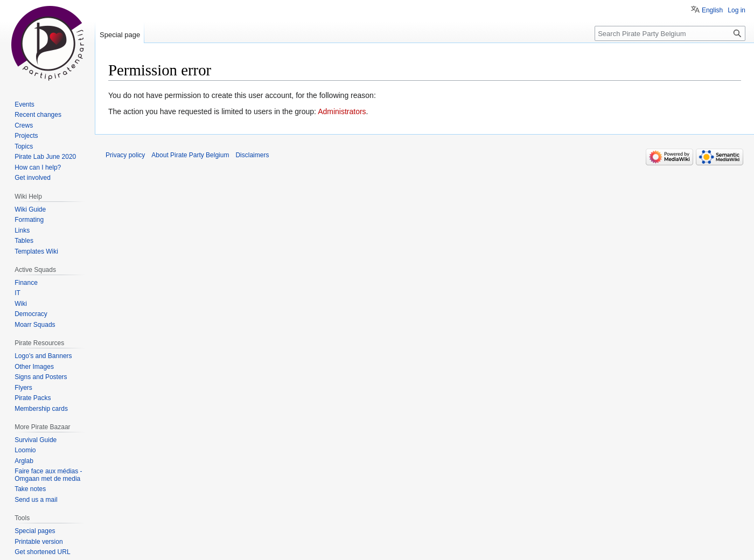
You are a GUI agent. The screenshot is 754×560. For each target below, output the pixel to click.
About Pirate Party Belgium (190, 155)
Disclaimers (252, 155)
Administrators (342, 111)
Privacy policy (125, 155)
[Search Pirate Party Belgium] (670, 33)
